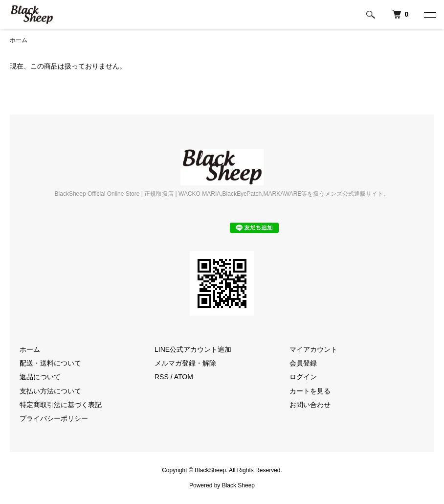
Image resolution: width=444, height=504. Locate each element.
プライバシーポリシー (54, 418)
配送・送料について (50, 363)
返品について (40, 377)
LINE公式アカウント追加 (193, 349)
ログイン (303, 377)
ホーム (19, 40)
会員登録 (303, 363)
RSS (162, 377)
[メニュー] (429, 15)
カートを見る (310, 391)
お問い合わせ (310, 405)
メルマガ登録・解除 (185, 363)
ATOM (184, 377)
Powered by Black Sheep (222, 485)
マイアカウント (313, 349)
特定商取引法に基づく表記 (61, 405)
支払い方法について (50, 391)
